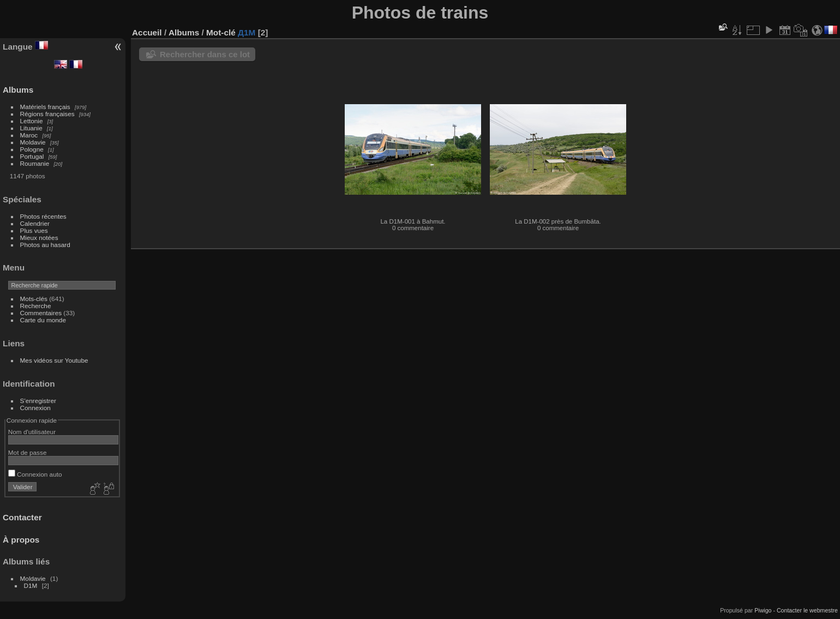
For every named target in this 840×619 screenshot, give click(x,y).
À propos (21, 540)
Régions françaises (47, 114)
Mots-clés (34, 299)
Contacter (22, 517)
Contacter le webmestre (807, 610)
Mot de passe (28, 452)
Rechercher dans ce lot (205, 54)
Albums (18, 90)
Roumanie (35, 163)
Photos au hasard (45, 245)
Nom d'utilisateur (32, 432)
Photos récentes (43, 216)
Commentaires (41, 313)
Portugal (32, 156)
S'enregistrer (38, 401)
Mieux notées (39, 238)
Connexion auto (35, 474)
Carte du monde (43, 320)
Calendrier (35, 223)
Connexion (35, 408)
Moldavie (33, 142)
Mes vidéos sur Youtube (54, 360)
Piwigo (763, 610)
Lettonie (32, 121)
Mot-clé (221, 32)
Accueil (147, 32)
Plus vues (34, 230)
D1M (31, 585)
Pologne (32, 149)
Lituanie (31, 128)
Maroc (29, 135)
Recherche (36, 306)
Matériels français (45, 107)
